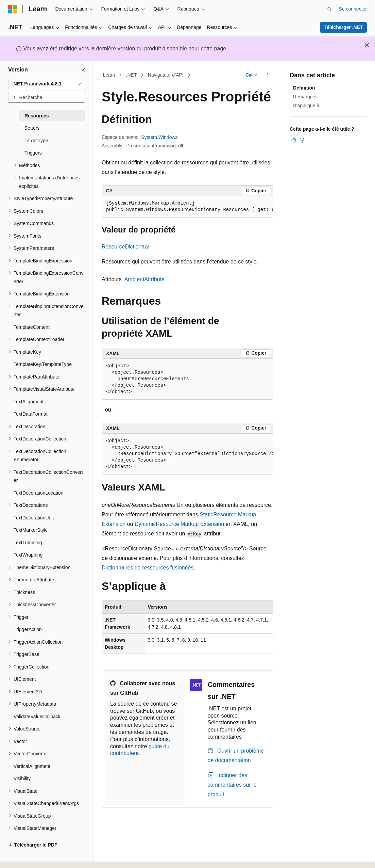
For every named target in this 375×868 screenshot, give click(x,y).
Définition (304, 88)
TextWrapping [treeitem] (28, 555)
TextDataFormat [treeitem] (31, 414)
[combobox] (47, 84)
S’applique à (306, 106)
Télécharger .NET (343, 27)
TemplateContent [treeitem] (32, 327)
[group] (187, 207)
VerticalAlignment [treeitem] (32, 766)
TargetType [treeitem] (36, 141)
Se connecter (353, 9)
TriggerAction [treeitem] (28, 629)
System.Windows (159, 137)
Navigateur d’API (166, 75)
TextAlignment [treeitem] (29, 402)
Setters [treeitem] (32, 128)
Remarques (305, 97)
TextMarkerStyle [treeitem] (31, 530)
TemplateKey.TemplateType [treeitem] (43, 364)
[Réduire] (83, 70)
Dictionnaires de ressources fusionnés (148, 568)
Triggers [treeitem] (33, 153)
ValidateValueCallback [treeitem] (37, 717)
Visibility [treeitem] (22, 778)
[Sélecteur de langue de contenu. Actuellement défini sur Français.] (25, 857)
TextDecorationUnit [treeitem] (34, 518)
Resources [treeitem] (37, 116)
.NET (132, 75)
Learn (109, 75)
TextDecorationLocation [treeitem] (38, 493)
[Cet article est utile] (294, 140)
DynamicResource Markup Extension (179, 524)
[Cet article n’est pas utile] (302, 140)
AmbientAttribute (144, 279)
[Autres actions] (267, 75)
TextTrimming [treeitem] (28, 543)
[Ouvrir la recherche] (329, 9)
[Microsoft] (13, 9)
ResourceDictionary (125, 247)
